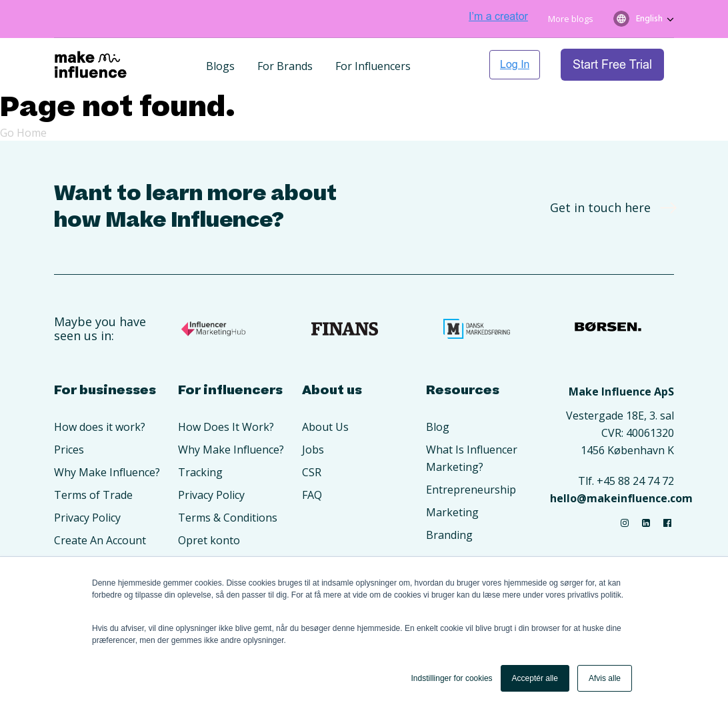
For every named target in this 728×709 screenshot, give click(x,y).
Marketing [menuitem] (452, 512)
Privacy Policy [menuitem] (87, 518)
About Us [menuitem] (325, 427)
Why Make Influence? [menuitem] (107, 472)
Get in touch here (609, 207)
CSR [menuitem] (312, 472)
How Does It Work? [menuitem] (226, 427)
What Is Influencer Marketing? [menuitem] (472, 458)
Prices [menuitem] (69, 450)
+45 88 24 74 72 (635, 481)
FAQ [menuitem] (312, 495)
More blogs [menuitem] (571, 19)
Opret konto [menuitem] (209, 540)
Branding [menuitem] (449, 535)
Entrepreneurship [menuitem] (471, 490)
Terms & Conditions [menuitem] (228, 518)
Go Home (23, 133)
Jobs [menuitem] (313, 450)
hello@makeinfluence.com (621, 498)
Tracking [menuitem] (200, 472)
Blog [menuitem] (438, 427)
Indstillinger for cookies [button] (452, 678)
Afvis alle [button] (605, 678)
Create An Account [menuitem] (100, 540)
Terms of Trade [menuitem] (93, 495)
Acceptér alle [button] (535, 678)
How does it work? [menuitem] (100, 427)
